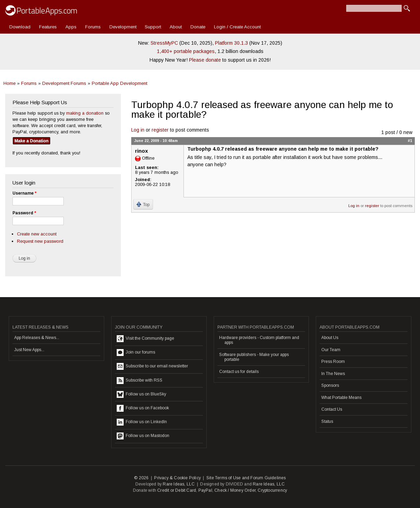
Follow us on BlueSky (141, 394)
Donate (198, 27)
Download (20, 27)
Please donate (205, 60)
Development (123, 27)
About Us (330, 338)
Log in (138, 130)
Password (24, 213)
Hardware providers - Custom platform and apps (259, 340)
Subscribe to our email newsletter (152, 366)
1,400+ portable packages (186, 51)
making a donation (85, 113)
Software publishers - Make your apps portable (254, 357)
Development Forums (64, 83)
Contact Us (332, 409)
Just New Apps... (29, 350)
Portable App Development (119, 83)
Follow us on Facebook (143, 408)
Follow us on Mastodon (143, 436)
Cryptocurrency (272, 490)
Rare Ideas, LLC (179, 484)
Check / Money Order (235, 490)
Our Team (331, 350)
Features (48, 27)
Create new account (37, 234)
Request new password (40, 241)
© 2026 (141, 478)
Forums (93, 27)
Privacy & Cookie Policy (177, 478)
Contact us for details (239, 372)
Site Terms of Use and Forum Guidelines (246, 478)
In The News (333, 374)
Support (153, 27)
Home (10, 83)
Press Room (333, 362)
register (160, 130)
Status (327, 421)
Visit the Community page (145, 339)
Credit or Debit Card (177, 490)
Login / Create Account (237, 27)
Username (24, 193)
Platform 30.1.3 (231, 43)
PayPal (205, 490)
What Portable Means (341, 398)
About (176, 27)
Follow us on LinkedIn (142, 422)
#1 (410, 141)
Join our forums (136, 353)
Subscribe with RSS (140, 381)
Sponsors (330, 385)
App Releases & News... (37, 338)
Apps (71, 27)
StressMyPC (164, 43)
